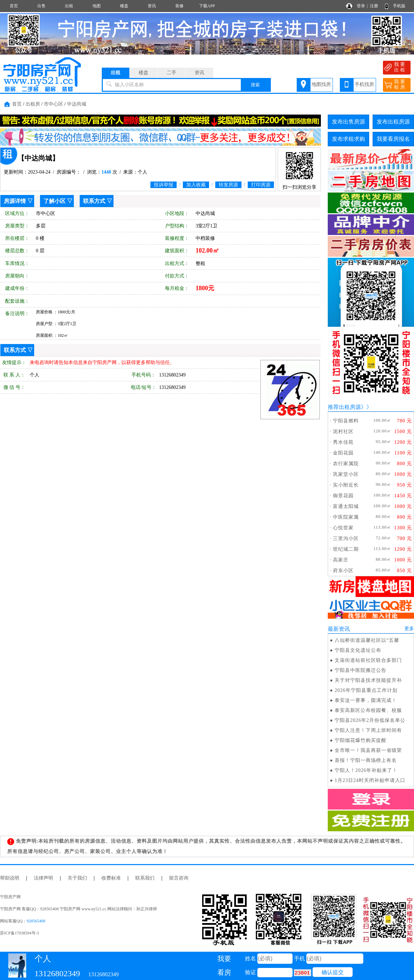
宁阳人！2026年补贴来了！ (366, 770)
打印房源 (261, 185)
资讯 (152, 6)
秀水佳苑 (343, 442)
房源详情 (15, 201)
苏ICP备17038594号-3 (19, 933)
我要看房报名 (393, 139)
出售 (41, 6)
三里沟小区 (346, 538)
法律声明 (43, 878)
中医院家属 (346, 517)
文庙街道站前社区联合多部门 (368, 660)
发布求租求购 (348, 139)
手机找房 (364, 84)
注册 (374, 6)
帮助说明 (10, 878)
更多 (409, 629)
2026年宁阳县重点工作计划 (366, 690)
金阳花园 (343, 453)
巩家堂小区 (346, 474)
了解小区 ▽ (58, 201)
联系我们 (145, 878)
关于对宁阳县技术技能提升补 (368, 680)
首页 (14, 6)
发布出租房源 (393, 122)
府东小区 (343, 571)
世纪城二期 (346, 549)
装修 (179, 6)
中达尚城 (77, 104)
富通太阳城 (346, 506)
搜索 (255, 85)
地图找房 (321, 84)
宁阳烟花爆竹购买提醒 (361, 740)
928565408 (36, 921)
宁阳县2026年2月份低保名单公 (370, 720)
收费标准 (111, 878)
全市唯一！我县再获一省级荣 (368, 750)
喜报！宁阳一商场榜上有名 (366, 760)
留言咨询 (179, 878)
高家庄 (341, 560)
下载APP (207, 6)
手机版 (399, 6)
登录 (361, 6)
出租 (69, 6)
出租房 (33, 104)
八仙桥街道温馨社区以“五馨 (367, 640)
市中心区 (53, 104)
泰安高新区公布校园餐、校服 (368, 710)
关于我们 (77, 878)
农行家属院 (346, 464)
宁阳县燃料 (346, 421)
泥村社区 (343, 432)
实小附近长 (346, 485)
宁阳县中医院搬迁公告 (361, 670)
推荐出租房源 (344, 407)
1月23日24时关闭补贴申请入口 (370, 780)
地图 (97, 6)
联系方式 (94, 201)
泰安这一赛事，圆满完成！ (366, 700)
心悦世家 (343, 528)
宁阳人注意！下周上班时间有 (368, 730)
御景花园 (343, 496)
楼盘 (124, 6)
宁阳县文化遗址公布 (358, 650)
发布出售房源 (348, 122)
